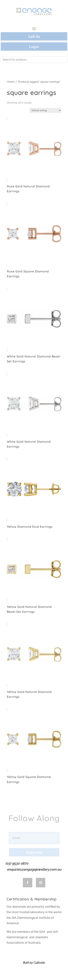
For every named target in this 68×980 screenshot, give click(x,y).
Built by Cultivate (34, 963)
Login (34, 47)
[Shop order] (45, 110)
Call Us (34, 36)
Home (11, 82)
